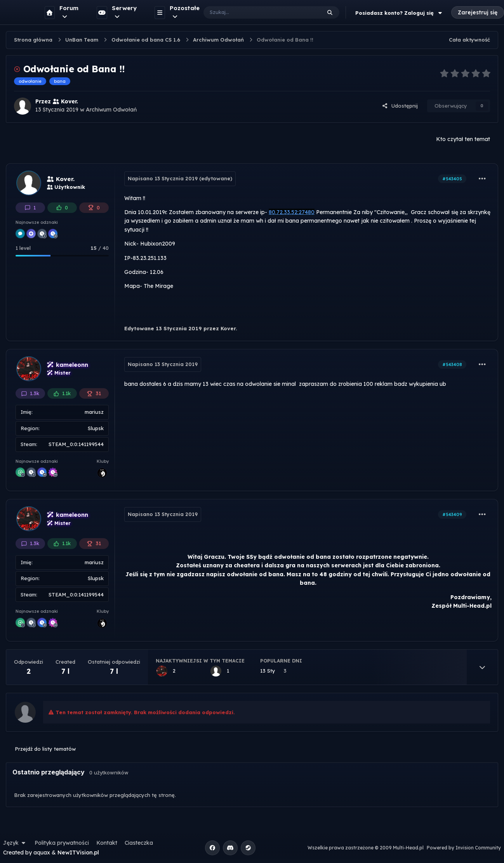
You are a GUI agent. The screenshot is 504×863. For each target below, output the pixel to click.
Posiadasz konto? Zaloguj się (400, 13)
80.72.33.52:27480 (292, 212)
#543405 (452, 179)
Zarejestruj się (478, 12)
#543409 (452, 514)
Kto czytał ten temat (463, 139)
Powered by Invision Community (464, 848)
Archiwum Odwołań (111, 110)
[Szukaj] (255, 12)
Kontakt (107, 843)
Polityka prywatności (62, 843)
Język (15, 843)
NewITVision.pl (78, 853)
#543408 (452, 364)
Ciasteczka (139, 843)
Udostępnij (400, 106)
